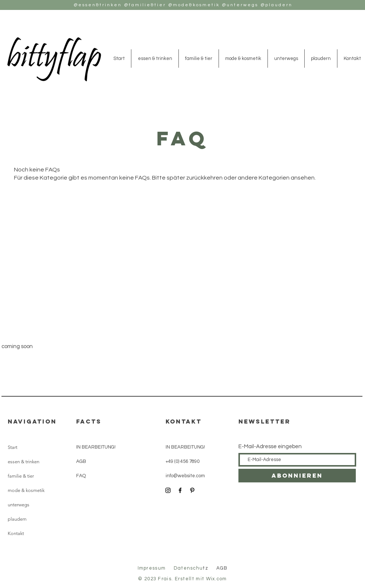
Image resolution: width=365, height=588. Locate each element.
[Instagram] (168, 490)
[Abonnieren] (297, 476)
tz (192, 568)
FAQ (81, 476)
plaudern (17, 519)
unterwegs (19, 505)
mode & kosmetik (26, 490)
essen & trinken (24, 462)
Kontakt (16, 533)
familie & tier (21, 476)
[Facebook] (180, 490)
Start (13, 447)
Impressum (152, 568)
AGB (81, 461)
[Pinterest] (192, 490)
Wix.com (217, 579)
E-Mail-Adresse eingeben (270, 447)
